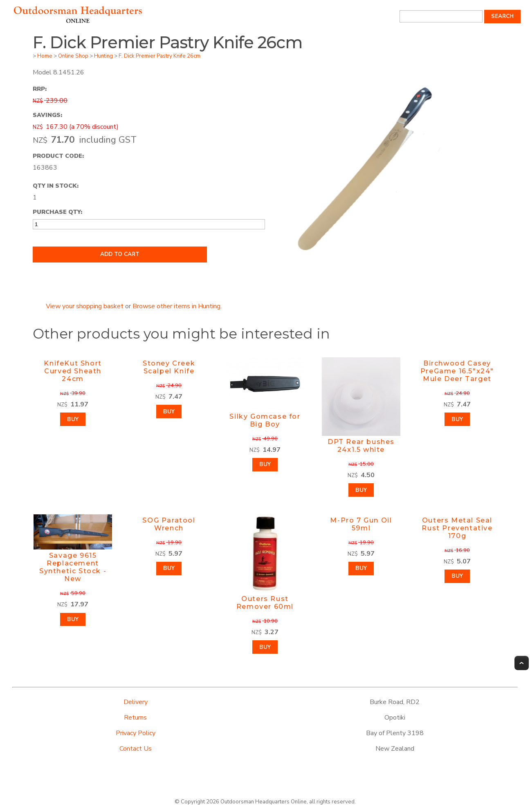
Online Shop (73, 56)
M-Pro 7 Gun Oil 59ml (361, 524)
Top (522, 663)
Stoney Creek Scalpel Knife (169, 367)
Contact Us (136, 749)
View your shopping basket (85, 306)
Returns (135, 718)
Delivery (136, 702)
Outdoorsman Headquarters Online (264, 802)
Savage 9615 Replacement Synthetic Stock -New (73, 567)
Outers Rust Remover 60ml (265, 603)
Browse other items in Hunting (176, 306)
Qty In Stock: (56, 186)
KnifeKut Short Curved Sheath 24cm (73, 371)
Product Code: (58, 156)
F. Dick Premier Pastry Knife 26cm (159, 56)
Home (45, 56)
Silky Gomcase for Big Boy (265, 420)
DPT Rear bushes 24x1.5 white (361, 446)
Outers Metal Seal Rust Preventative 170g (457, 528)
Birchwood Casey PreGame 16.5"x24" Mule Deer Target (457, 371)
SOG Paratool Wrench (169, 524)
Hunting (103, 56)
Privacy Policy (136, 733)
